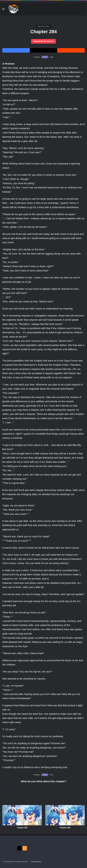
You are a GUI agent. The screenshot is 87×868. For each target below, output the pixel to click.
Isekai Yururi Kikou (43, 26)
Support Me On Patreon (44, 41)
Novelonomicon (36, 862)
